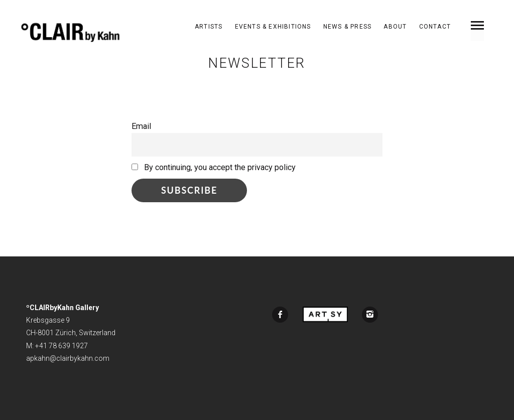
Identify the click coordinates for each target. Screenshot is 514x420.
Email (141, 126)
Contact (435, 27)
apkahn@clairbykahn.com (68, 358)
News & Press (347, 27)
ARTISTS (209, 27)
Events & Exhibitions (273, 27)
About (395, 27)
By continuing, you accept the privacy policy (214, 167)
